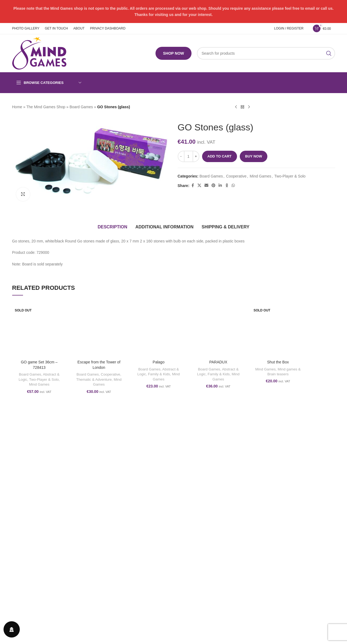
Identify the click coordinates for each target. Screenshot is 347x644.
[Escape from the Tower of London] (99, 330)
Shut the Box (278, 362)
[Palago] (158, 330)
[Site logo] (39, 53)
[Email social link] (206, 185)
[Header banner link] (174, 11)
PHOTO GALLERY (276, 477)
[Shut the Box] (278, 330)
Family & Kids (159, 374)
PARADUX (218, 362)
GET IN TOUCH (274, 486)
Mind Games (260, 176)
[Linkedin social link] (220, 185)
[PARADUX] (218, 330)
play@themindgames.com (44, 596)
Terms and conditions (196, 477)
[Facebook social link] (193, 185)
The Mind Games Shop (46, 107)
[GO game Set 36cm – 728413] (39, 330)
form (56, 607)
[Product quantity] (189, 156)
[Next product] (249, 107)
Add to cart (220, 156)
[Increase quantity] (196, 156)
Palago (159, 362)
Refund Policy (189, 486)
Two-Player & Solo (290, 176)
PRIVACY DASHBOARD (281, 505)
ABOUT (267, 496)
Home (17, 107)
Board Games (81, 107)
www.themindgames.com (42, 602)
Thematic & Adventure (94, 379)
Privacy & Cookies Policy (199, 505)
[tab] (112, 227)
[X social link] (199, 185)
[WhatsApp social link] (233, 185)
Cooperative (236, 176)
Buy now (254, 156)
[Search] (266, 53)
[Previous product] (236, 107)
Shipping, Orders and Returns (203, 496)
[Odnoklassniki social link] (227, 185)
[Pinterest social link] (213, 185)
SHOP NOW (174, 53)
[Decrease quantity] (181, 156)
